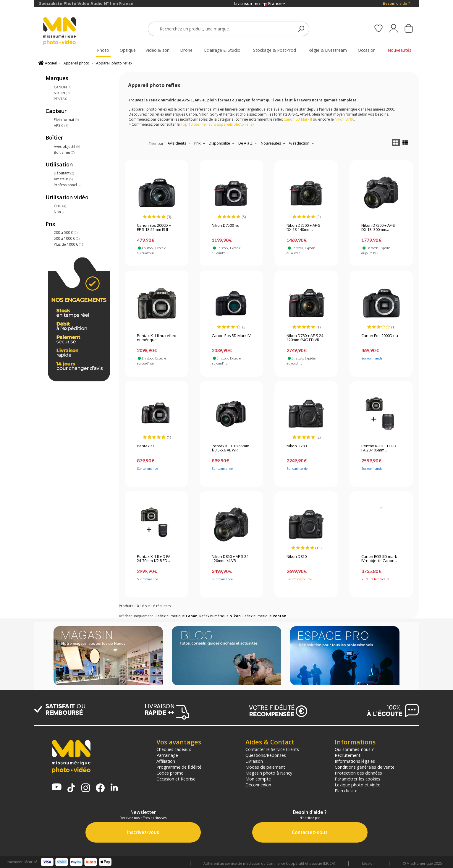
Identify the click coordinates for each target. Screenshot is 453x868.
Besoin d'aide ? (396, 3)
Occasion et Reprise (176, 779)
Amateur (63, 179)
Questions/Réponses (266, 755)
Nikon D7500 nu (226, 226)
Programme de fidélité (179, 767)
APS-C (61, 125)
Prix (200, 143)
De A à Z (248, 143)
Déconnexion (258, 785)
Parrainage (167, 755)
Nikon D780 (297, 446)
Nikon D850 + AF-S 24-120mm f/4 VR (231, 559)
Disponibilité (222, 143)
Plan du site (346, 791)
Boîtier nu (64, 152)
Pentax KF (146, 446)
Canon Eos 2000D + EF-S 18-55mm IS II (154, 228)
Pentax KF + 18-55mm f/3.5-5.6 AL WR (230, 448)
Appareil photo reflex (114, 63)
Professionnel (68, 185)
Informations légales (355, 761)
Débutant (64, 173)
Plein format (66, 120)
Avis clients (180, 143)
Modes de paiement (265, 767)
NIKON (62, 93)
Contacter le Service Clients (272, 749)
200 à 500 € (66, 233)
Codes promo (170, 773)
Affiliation (166, 761)
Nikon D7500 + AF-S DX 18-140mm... (303, 228)
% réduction (302, 143)
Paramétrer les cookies (357, 779)
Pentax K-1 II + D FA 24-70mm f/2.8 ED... (154, 559)
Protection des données (358, 773)
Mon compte (258, 779)
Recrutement (348, 755)
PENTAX (63, 99)
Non (60, 212)
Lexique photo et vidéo (358, 785)
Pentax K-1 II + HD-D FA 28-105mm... (379, 448)
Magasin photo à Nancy (269, 773)
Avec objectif (67, 146)
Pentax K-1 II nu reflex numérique (156, 338)
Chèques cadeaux (174, 749)
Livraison (254, 761)
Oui (60, 206)
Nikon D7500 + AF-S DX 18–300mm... (378, 228)
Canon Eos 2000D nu (380, 336)
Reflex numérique (177, 616)
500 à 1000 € (67, 238)
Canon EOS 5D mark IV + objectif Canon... (379, 559)
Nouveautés (274, 143)
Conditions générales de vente (365, 767)
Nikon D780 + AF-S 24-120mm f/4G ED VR (305, 338)
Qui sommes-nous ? (354, 749)
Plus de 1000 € (69, 244)
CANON (63, 87)
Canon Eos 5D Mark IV (231, 336)
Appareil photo (76, 63)
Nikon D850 (297, 557)
